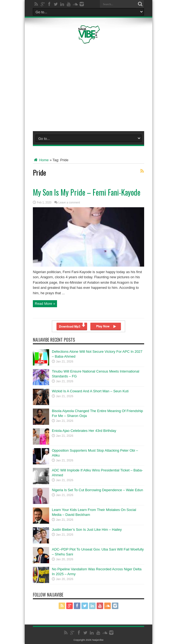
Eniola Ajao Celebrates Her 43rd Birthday (84, 431)
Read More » (45, 304)
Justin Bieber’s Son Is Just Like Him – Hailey (87, 530)
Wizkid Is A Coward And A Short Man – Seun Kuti (90, 391)
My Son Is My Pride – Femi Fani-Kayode (87, 192)
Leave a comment (69, 203)
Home (41, 160)
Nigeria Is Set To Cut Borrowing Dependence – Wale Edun (97, 490)
